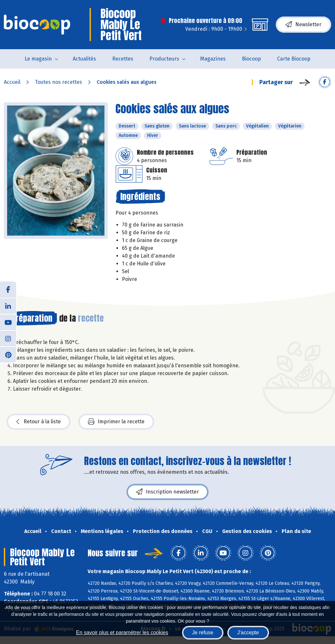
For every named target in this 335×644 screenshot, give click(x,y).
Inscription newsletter (167, 492)
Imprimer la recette (116, 422)
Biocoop (251, 59)
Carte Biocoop (294, 59)
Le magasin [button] (38, 59)
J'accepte (248, 633)
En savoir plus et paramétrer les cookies (122, 633)
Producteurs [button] (164, 59)
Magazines (213, 59)
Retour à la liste (38, 422)
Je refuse (203, 633)
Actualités (84, 59)
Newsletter (303, 25)
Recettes (123, 59)
